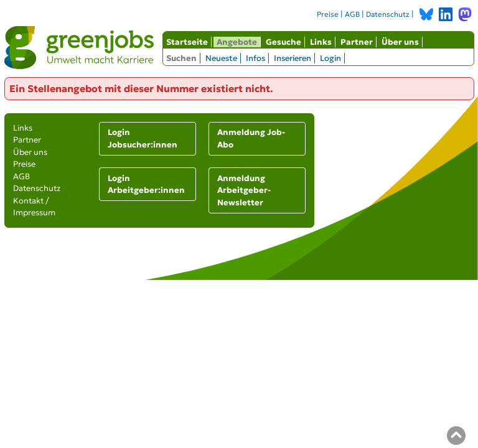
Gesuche (284, 42)
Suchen (181, 58)
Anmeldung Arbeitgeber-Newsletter (244, 190)
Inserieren (293, 58)
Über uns (400, 42)
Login (330, 58)
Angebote (237, 42)
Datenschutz (388, 14)
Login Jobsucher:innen (143, 138)
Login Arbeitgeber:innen (146, 184)
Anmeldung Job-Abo (251, 138)
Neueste (221, 58)
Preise (328, 14)
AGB (352, 14)
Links (321, 42)
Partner (357, 42)
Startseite (187, 42)
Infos (255, 58)
